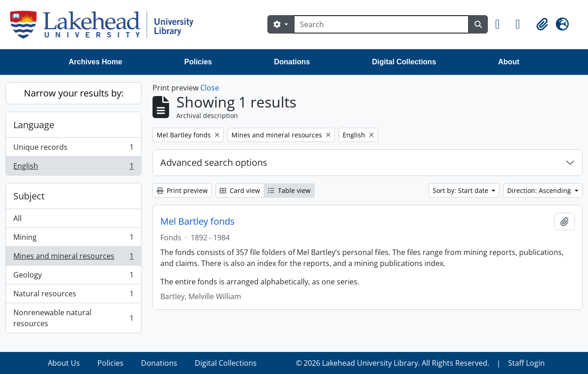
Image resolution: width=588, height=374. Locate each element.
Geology (73, 277)
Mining (73, 239)
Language (34, 125)
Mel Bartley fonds (198, 221)
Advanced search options (214, 162)
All (17, 218)
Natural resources (73, 296)
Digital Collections (404, 62)
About (509, 62)
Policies (198, 62)
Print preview (182, 190)
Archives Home (96, 62)
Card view (240, 190)
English (73, 168)
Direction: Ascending (540, 190)
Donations (292, 62)
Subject (29, 196)
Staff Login (526, 363)
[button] (502, 24)
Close (210, 88)
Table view (289, 190)
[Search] (381, 24)
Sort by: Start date (461, 190)
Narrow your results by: (74, 93)
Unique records (73, 149)
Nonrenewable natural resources (73, 318)
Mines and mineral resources (73, 258)
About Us (64, 363)
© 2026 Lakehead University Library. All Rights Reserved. (393, 363)
